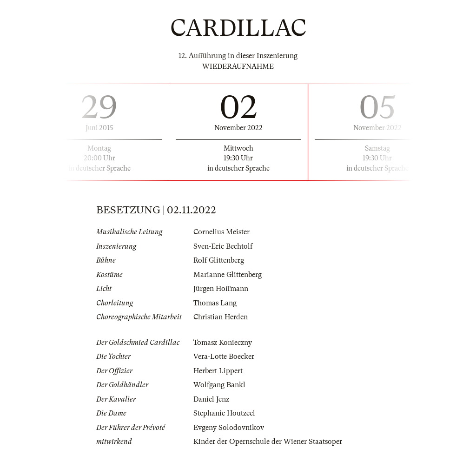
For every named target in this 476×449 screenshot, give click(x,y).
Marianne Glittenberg (228, 275)
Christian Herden (221, 317)
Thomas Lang (215, 303)
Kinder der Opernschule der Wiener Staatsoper (268, 442)
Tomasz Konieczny (223, 343)
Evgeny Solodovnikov (229, 428)
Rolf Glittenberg (219, 260)
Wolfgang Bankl (219, 385)
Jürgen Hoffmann (221, 289)
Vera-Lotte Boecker (224, 357)
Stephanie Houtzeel (224, 413)
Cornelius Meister (221, 232)
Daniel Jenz (211, 399)
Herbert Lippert (218, 371)
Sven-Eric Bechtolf (223, 246)
